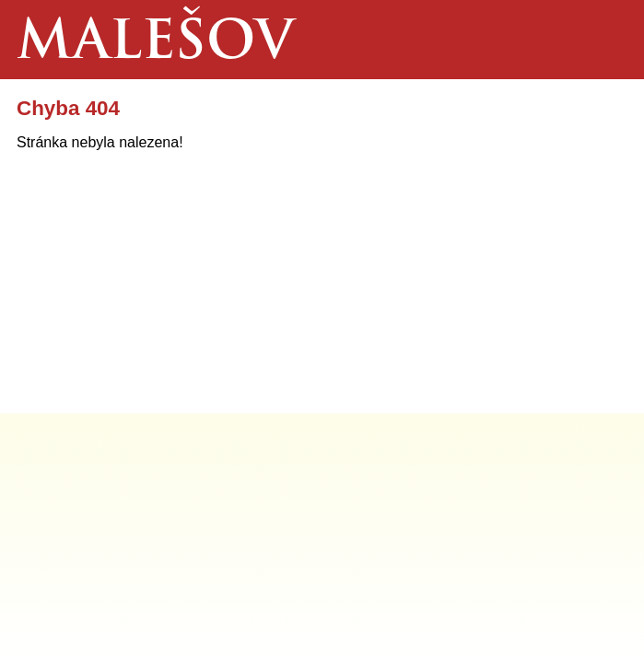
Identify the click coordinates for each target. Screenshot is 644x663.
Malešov (155, 45)
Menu (604, 40)
